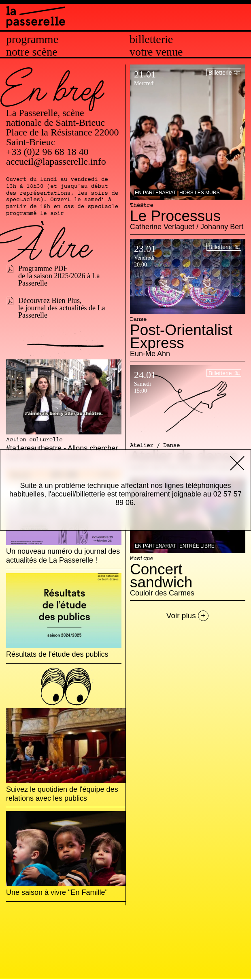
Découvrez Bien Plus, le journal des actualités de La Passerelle (62, 308)
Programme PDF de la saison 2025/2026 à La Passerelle (59, 276)
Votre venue (156, 52)
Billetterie (151, 39)
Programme (32, 39)
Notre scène (32, 52)
